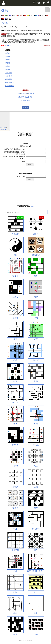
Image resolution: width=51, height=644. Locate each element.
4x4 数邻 (8, 53)
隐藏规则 (47, 46)
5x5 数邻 (8, 56)
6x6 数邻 (8, 60)
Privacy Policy (25, 100)
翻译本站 (5, 23)
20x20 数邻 (8, 76)
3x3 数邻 (8, 50)
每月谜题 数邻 (9, 86)
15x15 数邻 (8, 73)
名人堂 (27, 97)
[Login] (3, 3)
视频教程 (8, 46)
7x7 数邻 (8, 63)
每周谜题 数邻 (9, 82)
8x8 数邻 (8, 66)
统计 (32, 97)
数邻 (5, 11)
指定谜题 (24, 93)
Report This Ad (5, 130)
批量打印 (21, 97)
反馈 (18, 93)
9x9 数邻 (8, 69)
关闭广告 (3, 128)
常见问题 (31, 93)
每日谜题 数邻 (9, 79)
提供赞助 (26, 90)
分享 (26, 108)
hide (33, 206)
